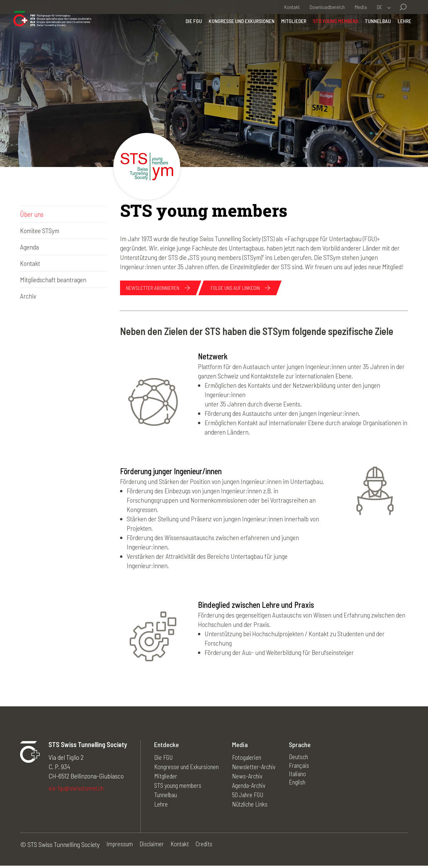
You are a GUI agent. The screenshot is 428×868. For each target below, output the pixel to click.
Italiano (307, 777)
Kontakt (292, 7)
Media (361, 7)
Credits (210, 847)
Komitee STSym (40, 230)
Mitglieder (287, 35)
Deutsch (308, 759)
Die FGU (187, 35)
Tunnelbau (371, 35)
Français (308, 768)
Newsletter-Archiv (261, 768)
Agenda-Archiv (257, 787)
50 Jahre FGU (256, 796)
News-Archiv (254, 777)
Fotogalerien (254, 759)
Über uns (32, 214)
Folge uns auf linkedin (253, 289)
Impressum (121, 847)
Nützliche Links (258, 806)
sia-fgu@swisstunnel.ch (78, 790)
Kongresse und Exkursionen (235, 35)
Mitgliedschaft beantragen (53, 280)
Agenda (29, 247)
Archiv (28, 296)
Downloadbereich (327, 7)
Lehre (398, 35)
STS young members (329, 35)
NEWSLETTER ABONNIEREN (158, 289)
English (306, 787)
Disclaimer (155, 847)
